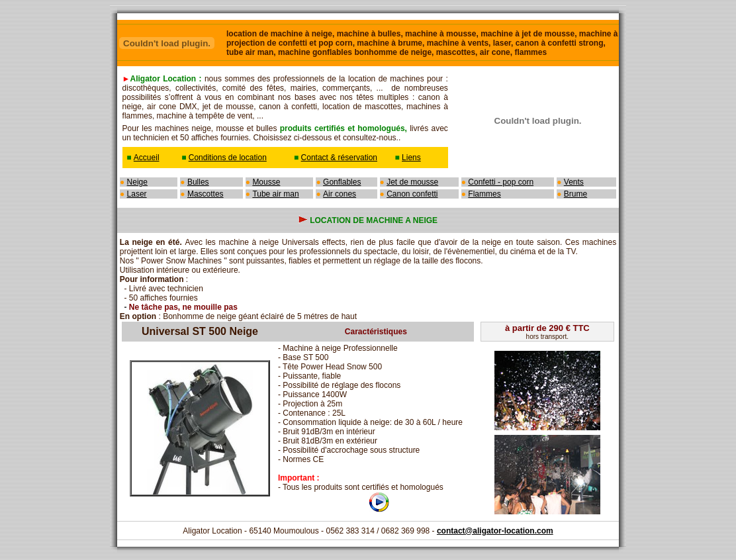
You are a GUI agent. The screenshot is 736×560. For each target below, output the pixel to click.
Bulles (198, 182)
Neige (137, 182)
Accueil (147, 158)
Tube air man (275, 194)
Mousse (266, 182)
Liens (411, 158)
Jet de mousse (412, 182)
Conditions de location (228, 158)
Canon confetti (412, 194)
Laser (137, 194)
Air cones (340, 194)
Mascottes (206, 194)
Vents (574, 182)
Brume (575, 194)
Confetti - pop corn (501, 182)
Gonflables (342, 182)
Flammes (484, 194)
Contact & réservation (339, 158)
